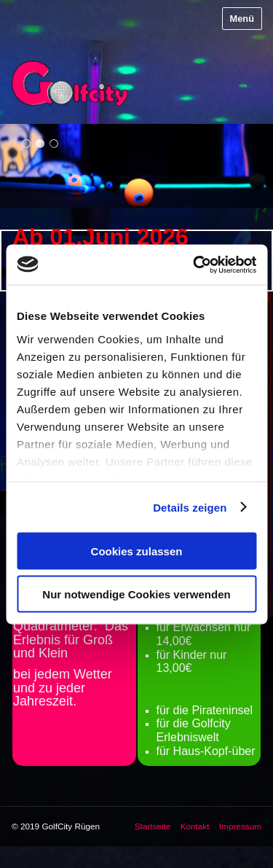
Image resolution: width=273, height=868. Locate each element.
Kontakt (195, 826)
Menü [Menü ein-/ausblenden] (242, 19)
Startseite (153, 826)
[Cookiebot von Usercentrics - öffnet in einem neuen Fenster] (194, 265)
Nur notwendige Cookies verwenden (136, 594)
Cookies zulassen (137, 551)
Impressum (240, 826)
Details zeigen (190, 507)
